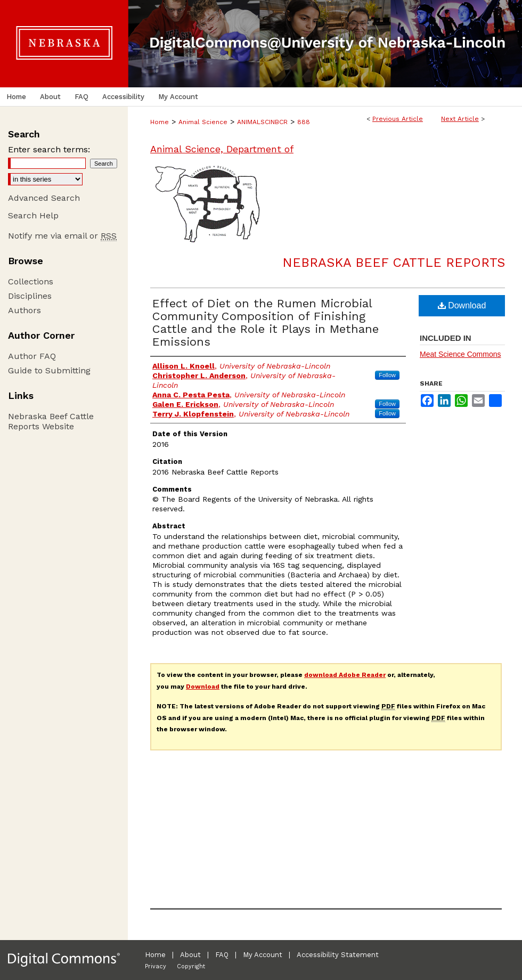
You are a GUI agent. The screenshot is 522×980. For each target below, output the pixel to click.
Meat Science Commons (460, 354)
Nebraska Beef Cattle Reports (394, 263)
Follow (387, 375)
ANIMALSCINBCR (262, 122)
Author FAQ (32, 356)
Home (160, 122)
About (190, 955)
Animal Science (203, 122)
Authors (25, 310)
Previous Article (398, 119)
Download (462, 305)
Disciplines (30, 296)
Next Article (460, 119)
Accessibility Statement (338, 955)
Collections (31, 281)
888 (304, 122)
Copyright (191, 966)
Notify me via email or (62, 236)
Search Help (33, 215)
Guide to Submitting (49, 370)
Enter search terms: (49, 149)
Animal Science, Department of (222, 149)
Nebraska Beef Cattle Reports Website (51, 421)
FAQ (222, 955)
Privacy (156, 966)
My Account (263, 955)
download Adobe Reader (345, 675)
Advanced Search (44, 198)
